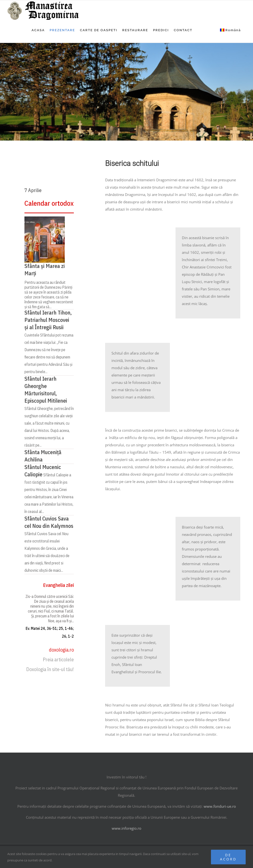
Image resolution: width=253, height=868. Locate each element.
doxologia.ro (61, 650)
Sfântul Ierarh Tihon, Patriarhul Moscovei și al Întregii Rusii (48, 320)
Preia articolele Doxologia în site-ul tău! (50, 664)
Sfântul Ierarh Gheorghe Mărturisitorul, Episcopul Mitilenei (46, 390)
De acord (228, 857)
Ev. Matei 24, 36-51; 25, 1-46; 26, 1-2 (50, 632)
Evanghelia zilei (58, 585)
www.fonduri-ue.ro (220, 806)
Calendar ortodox (49, 203)
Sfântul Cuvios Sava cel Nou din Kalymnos (49, 522)
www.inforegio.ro (126, 828)
